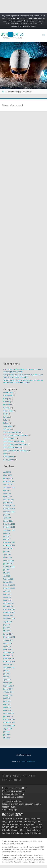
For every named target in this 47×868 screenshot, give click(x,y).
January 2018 (8, 655)
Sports (6, 454)
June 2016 (7, 701)
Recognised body (28, 830)
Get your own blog (17, 843)
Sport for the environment (13, 447)
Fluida (23, 762)
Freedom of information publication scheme (21, 804)
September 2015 (9, 726)
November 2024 (9, 509)
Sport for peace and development (15, 444)
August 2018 (8, 643)
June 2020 (7, 591)
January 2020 (8, 606)
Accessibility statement (12, 801)
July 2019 (7, 625)
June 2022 (7, 552)
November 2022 (9, 545)
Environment (8, 405)
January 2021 (8, 582)
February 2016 (9, 713)
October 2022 (8, 548)
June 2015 (7, 735)
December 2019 (9, 609)
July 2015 (7, 732)
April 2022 (7, 555)
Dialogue (7, 399)
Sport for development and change (16, 435)
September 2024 (9, 512)
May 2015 (7, 738)
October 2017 (8, 665)
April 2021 (7, 576)
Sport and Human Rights (12, 432)
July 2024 (7, 515)
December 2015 (9, 719)
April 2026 (7, 472)
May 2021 (7, 573)
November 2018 (9, 637)
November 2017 (9, 661)
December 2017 (9, 658)
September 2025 (9, 487)
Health (6, 414)
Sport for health (9, 438)
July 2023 (7, 533)
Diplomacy (7, 402)
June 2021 (7, 570)
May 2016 (7, 704)
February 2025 (9, 500)
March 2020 (8, 600)
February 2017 (9, 686)
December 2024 (9, 506)
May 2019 (7, 631)
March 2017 (8, 683)
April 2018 (7, 646)
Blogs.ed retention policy (13, 794)
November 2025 (9, 481)
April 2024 (7, 518)
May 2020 (7, 594)
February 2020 (9, 603)
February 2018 (9, 652)
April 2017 (7, 680)
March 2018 (8, 649)
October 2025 (8, 484)
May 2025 (7, 490)
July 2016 (7, 698)
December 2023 (9, 524)
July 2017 (7, 671)
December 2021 (9, 567)
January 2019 (8, 634)
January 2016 (8, 716)
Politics (6, 423)
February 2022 (9, 561)
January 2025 (8, 503)
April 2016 (7, 707)
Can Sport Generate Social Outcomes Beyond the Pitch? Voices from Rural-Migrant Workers (23, 376)
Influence (7, 417)
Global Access (8, 411)
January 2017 (8, 689)
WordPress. (31, 762)
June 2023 (7, 536)
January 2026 (8, 478)
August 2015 (8, 729)
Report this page (9, 810)
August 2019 (8, 622)
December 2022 (9, 542)
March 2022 (8, 558)
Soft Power (7, 429)
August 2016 (8, 695)
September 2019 (9, 619)
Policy (5, 420)
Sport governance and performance (16, 451)
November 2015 (9, 722)
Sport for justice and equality (14, 441)
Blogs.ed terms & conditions (15, 788)
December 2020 (9, 585)
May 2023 (7, 539)
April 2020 (7, 597)
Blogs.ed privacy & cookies (14, 791)
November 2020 (9, 588)
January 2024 (8, 521)
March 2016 (8, 710)
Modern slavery (9, 807)
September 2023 (9, 530)
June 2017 (7, 674)
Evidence (7, 408)
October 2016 (8, 692)
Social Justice (8, 426)
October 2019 (8, 616)
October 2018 (8, 640)
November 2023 (9, 527)
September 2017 (9, 668)
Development (8, 396)
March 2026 (8, 475)
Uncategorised (9, 457)
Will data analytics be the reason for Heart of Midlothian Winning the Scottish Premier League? (23, 381)
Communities (8, 393)
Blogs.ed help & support (13, 797)
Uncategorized (9, 460)
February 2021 (9, 579)
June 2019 (7, 628)
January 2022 (8, 564)
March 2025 (8, 496)
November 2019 (9, 613)
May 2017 (7, 677)
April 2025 (7, 493)
